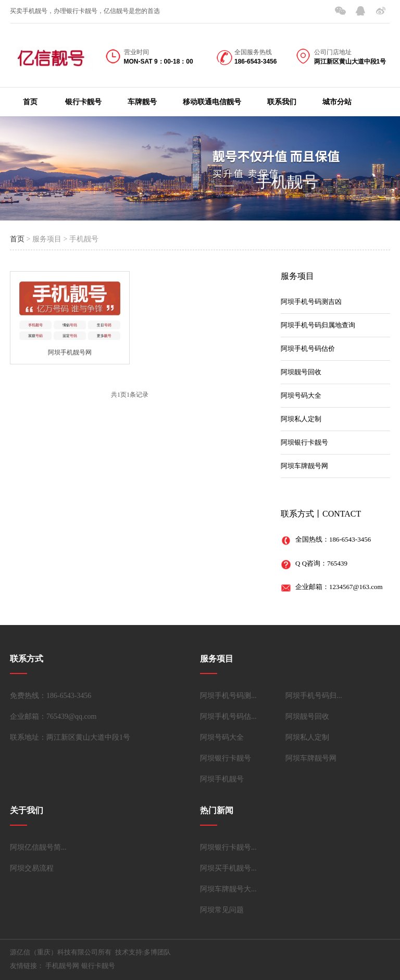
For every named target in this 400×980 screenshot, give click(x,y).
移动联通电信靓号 (212, 102)
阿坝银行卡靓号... (228, 847)
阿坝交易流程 (32, 868)
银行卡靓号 (83, 102)
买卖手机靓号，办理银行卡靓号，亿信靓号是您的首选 (85, 11)
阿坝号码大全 (301, 395)
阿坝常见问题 (222, 910)
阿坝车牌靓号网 (304, 466)
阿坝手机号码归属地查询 (318, 325)
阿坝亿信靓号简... (38, 847)
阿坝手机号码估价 (308, 348)
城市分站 (337, 102)
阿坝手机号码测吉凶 (311, 302)
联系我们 (282, 102)
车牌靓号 (142, 102)
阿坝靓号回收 (301, 372)
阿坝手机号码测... (228, 696)
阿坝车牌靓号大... (228, 889)
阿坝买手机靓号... (228, 868)
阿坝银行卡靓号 (304, 442)
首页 (30, 102)
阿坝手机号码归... (314, 696)
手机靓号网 (62, 966)
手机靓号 (287, 182)
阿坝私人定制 (301, 419)
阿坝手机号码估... (228, 716)
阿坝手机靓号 (222, 779)
